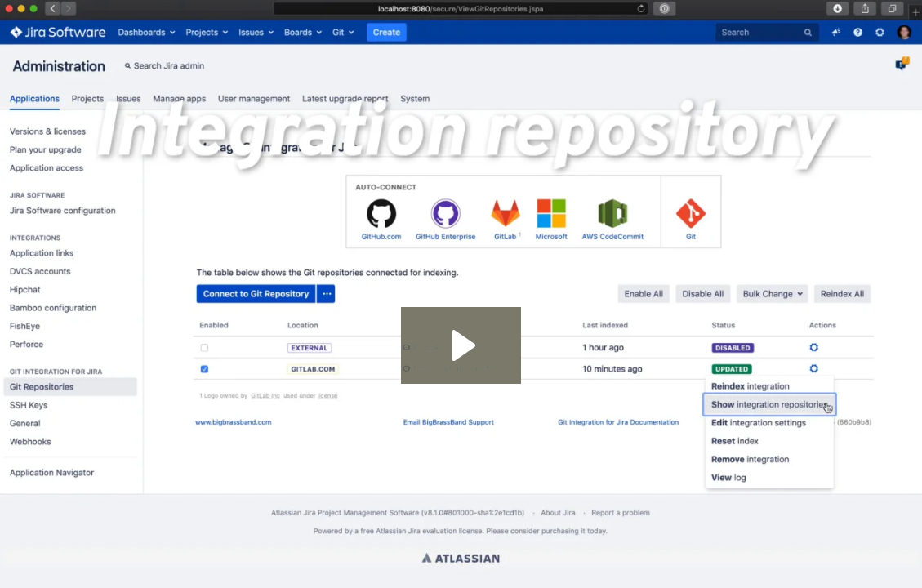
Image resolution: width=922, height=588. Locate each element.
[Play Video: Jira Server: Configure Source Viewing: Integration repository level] (461, 345)
